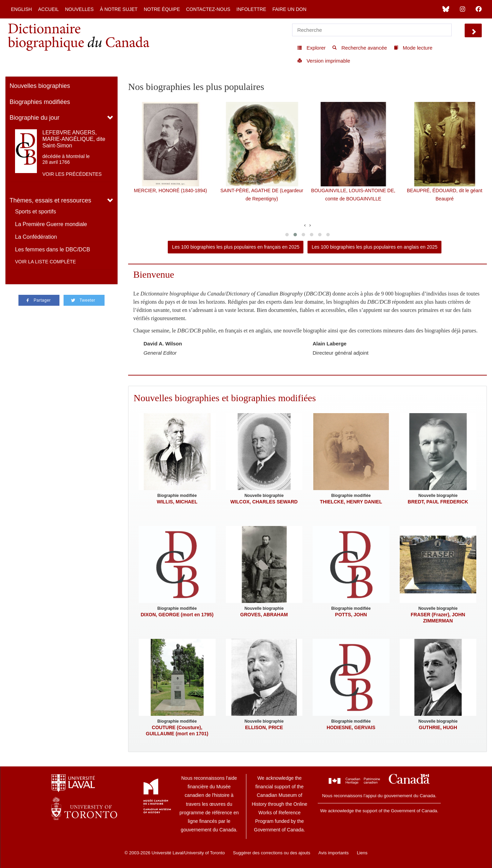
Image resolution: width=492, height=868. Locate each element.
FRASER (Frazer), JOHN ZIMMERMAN (438, 618)
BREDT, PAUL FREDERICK (438, 502)
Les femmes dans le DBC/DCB (53, 249)
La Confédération (36, 237)
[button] (287, 235)
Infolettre (251, 9)
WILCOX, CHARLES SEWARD (264, 502)
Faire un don (289, 9)
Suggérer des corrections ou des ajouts (272, 853)
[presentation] (305, 225)
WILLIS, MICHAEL (177, 502)
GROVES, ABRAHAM (264, 615)
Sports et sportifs (36, 212)
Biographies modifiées (40, 102)
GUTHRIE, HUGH (438, 727)
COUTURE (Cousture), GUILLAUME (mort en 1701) (177, 731)
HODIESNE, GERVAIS (351, 727)
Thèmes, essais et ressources (50, 200)
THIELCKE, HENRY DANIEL (351, 502)
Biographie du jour (35, 118)
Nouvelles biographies (40, 86)
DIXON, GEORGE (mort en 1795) (177, 615)
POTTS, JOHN (351, 615)
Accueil (48, 9)
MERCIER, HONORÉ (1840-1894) (170, 190)
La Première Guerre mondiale (51, 224)
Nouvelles (79, 9)
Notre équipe (162, 9)
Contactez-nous (208, 9)
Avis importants (334, 853)
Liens (362, 853)
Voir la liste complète (45, 262)
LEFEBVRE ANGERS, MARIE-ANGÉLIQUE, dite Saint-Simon (74, 139)
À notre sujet (119, 9)
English (21, 9)
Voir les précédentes (72, 174)
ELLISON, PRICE (264, 727)
